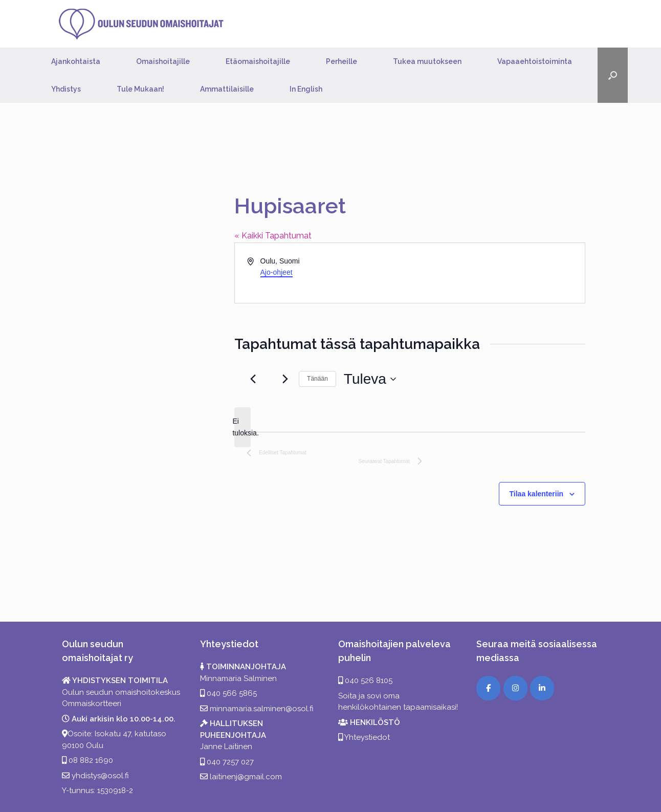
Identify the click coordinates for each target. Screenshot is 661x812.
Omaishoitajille (163, 61)
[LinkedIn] (542, 688)
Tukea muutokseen (427, 61)
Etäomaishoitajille (258, 61)
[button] (613, 75)
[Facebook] (488, 688)
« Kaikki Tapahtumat (273, 236)
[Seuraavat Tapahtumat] (285, 379)
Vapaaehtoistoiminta (535, 61)
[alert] (243, 427)
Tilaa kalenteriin (537, 494)
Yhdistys (66, 89)
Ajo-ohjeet (277, 272)
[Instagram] (515, 688)
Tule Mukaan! (140, 89)
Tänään (317, 379)
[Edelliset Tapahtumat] (253, 379)
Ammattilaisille (227, 89)
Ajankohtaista (76, 61)
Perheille (341, 61)
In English (306, 89)
